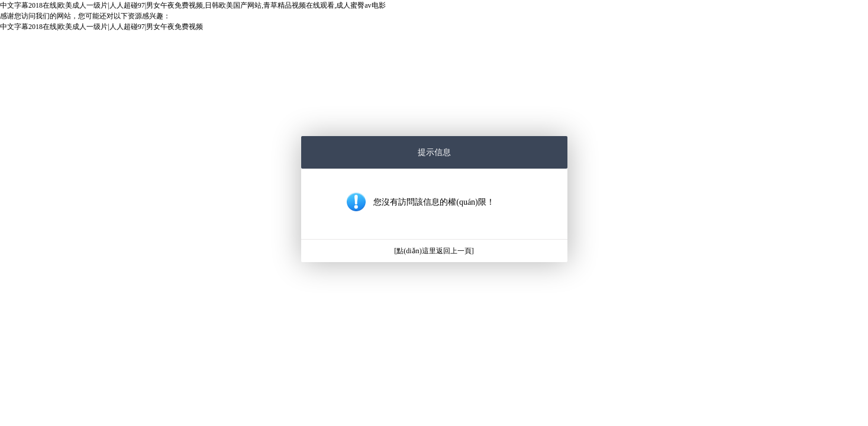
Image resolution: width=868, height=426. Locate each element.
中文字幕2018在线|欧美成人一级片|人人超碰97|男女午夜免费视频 (101, 27)
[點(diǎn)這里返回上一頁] (434, 251)
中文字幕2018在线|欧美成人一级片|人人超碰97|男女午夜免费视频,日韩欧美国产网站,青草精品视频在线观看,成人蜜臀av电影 (193, 5)
